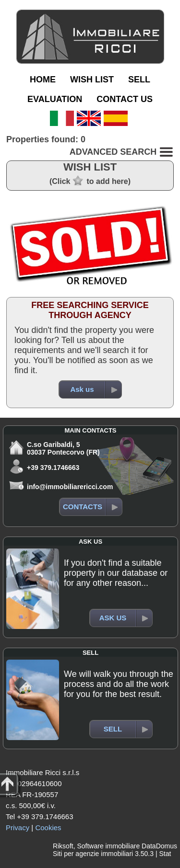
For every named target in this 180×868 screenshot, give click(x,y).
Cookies (48, 828)
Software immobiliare (108, 846)
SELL (139, 80)
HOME (43, 80)
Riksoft (63, 846)
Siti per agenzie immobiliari (93, 854)
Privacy (18, 828)
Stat (165, 854)
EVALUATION (55, 99)
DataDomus (159, 846)
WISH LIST (92, 80)
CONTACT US (125, 99)
